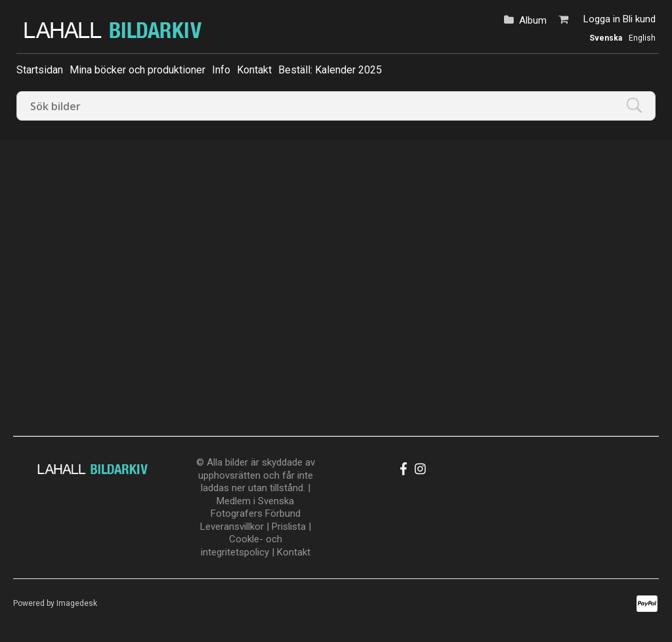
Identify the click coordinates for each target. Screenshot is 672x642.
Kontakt (254, 70)
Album (533, 20)
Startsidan (40, 70)
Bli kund (639, 19)
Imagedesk (77, 603)
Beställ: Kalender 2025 (330, 70)
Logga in (602, 19)
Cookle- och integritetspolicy (241, 546)
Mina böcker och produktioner (137, 70)
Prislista (289, 527)
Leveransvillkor (232, 527)
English (642, 38)
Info (221, 70)
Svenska (606, 38)
